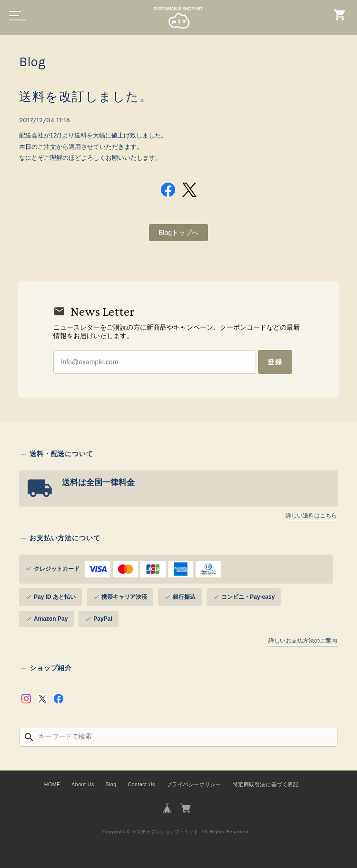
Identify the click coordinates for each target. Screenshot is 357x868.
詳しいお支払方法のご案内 (303, 640)
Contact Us (142, 784)
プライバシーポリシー (194, 784)
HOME (52, 784)
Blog (111, 784)
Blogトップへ (178, 232)
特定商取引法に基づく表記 (266, 784)
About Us (83, 784)
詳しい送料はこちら (311, 515)
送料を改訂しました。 (86, 97)
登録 (275, 361)
